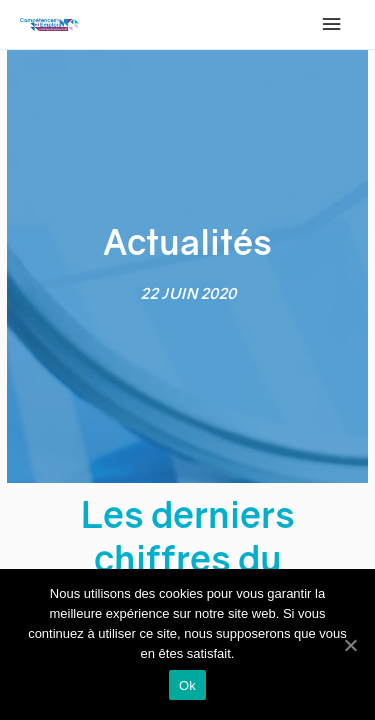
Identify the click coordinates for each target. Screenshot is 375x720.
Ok (187, 685)
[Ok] (350, 645)
